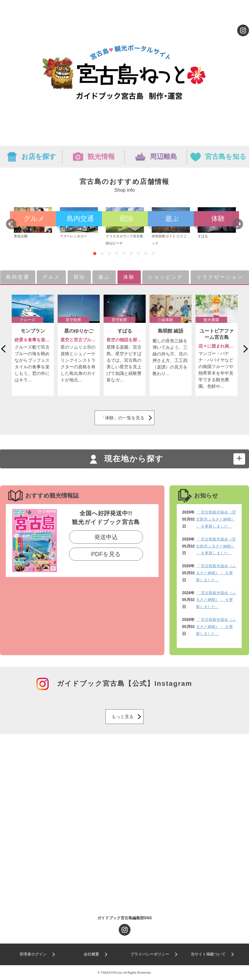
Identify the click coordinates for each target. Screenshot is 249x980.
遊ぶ (104, 277)
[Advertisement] (124, 782)
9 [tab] (153, 254)
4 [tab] (117, 254)
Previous (11, 224)
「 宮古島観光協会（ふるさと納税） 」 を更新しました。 (216, 573)
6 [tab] (131, 254)
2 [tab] (102, 254)
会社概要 (91, 954)
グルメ (51, 277)
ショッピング (166, 277)
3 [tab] (109, 254)
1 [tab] (95, 254)
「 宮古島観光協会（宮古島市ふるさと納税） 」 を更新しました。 (216, 519)
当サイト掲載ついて (208, 954)
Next (238, 224)
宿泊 (79, 277)
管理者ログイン (33, 954)
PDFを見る (106, 554)
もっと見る (123, 717)
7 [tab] (138, 254)
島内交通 (18, 277)
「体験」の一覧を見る (123, 418)
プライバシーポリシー (150, 954)
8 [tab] (146, 254)
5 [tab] (124, 254)
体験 (129, 277)
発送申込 (106, 537)
